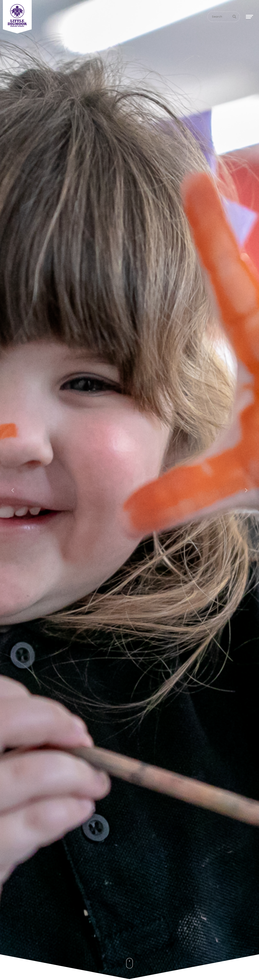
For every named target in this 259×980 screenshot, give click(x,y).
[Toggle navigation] (249, 17)
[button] (13, 490)
